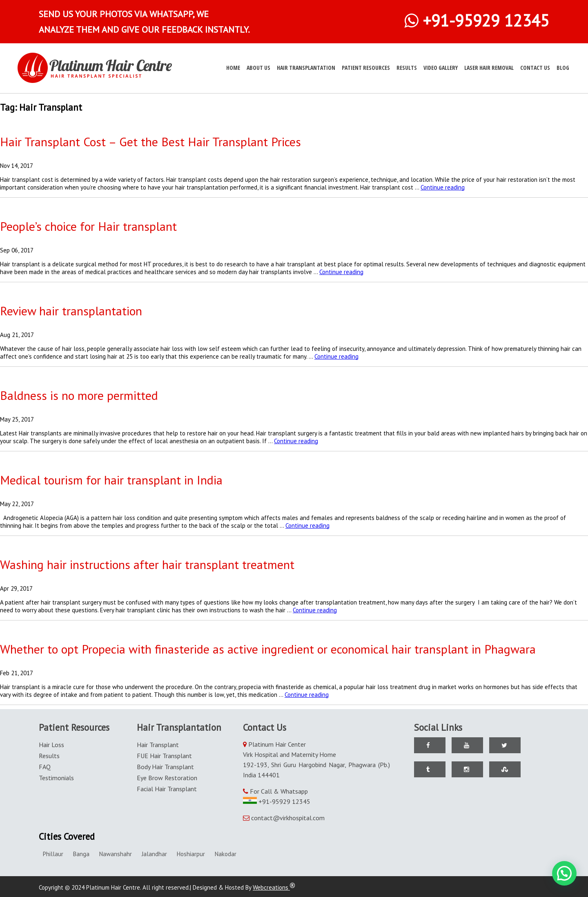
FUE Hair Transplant (164, 756)
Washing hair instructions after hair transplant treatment (147, 564)
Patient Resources (366, 68)
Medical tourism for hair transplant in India (111, 480)
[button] (564, 873)
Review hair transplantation (71, 311)
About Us (258, 68)
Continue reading (443, 187)
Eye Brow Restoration (167, 778)
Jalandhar (154, 854)
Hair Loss (51, 745)
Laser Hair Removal (489, 68)
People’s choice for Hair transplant (88, 226)
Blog (563, 68)
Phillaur (53, 854)
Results (407, 68)
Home (233, 68)
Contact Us (535, 68)
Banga (81, 854)
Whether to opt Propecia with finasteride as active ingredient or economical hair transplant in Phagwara (268, 649)
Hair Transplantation (306, 68)
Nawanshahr (116, 854)
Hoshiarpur (191, 854)
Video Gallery (441, 68)
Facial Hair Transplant (167, 789)
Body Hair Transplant (165, 767)
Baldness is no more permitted (79, 395)
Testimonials (56, 778)
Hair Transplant (158, 745)
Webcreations (274, 887)
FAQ (45, 767)
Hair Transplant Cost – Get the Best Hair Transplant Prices (150, 142)
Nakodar (226, 854)
